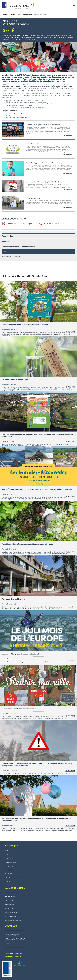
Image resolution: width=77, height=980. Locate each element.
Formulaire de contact (14, 953)
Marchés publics (10, 908)
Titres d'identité (10, 897)
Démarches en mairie (11, 893)
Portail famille (10, 901)
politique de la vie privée (13, 878)
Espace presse (10, 858)
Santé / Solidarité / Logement (29, 14)
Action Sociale (8, 236)
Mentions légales (11, 862)
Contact (8, 855)
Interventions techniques (13, 912)
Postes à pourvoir (11, 866)
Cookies (8, 882)
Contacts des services (13, 957)
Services (12, 14)
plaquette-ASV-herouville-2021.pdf (19, 224)
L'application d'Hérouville (13, 920)
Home (4, 14)
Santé (6, 251)
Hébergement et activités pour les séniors (18, 246)
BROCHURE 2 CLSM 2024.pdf (53, 224)
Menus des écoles (11, 905)
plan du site (9, 874)
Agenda (7, 851)
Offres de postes (10, 916)
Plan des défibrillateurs (11, 256)
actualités (8, 870)
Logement (6, 241)
